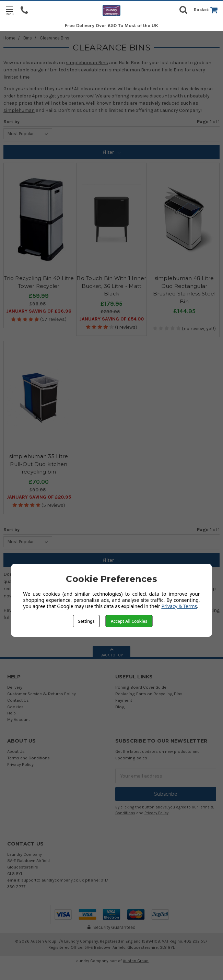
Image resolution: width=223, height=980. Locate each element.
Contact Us (18, 700)
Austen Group (136, 961)
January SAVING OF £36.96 (39, 311)
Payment (124, 700)
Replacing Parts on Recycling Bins (149, 694)
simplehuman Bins (87, 63)
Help (11, 713)
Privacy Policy (20, 764)
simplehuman (124, 70)
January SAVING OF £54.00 (111, 319)
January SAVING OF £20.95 (39, 497)
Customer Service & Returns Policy (42, 694)
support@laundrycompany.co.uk (53, 880)
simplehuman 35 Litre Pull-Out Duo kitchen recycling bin (39, 464)
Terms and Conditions (28, 758)
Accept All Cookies (129, 621)
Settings (86, 621)
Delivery (15, 687)
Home (9, 38)
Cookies (15, 707)
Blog (120, 707)
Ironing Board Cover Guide (141, 687)
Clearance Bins (55, 38)
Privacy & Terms (179, 606)
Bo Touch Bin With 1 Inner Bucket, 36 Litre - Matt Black (111, 286)
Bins (28, 38)
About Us (16, 751)
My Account (19, 719)
